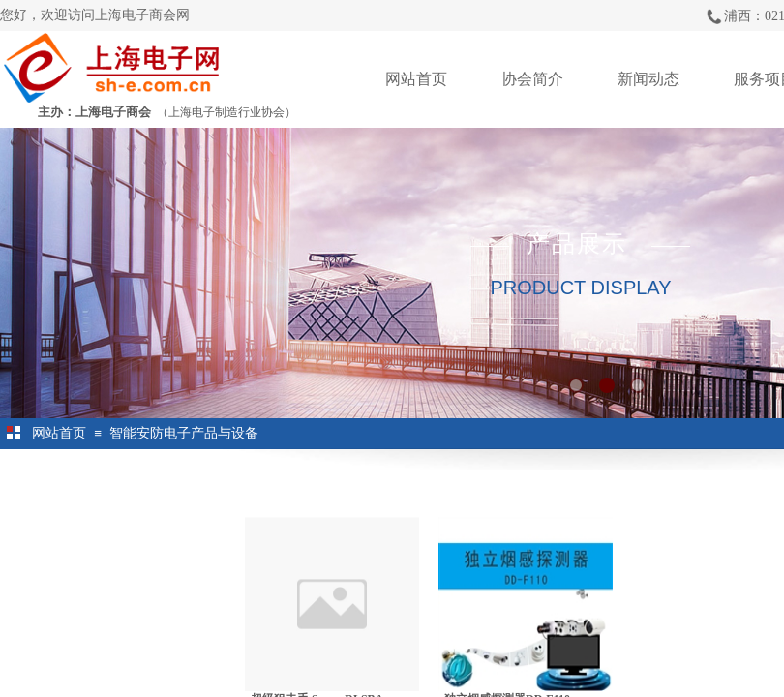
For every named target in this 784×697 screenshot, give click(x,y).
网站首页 (416, 79)
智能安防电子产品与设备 (184, 433)
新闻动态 (648, 79)
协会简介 (532, 79)
